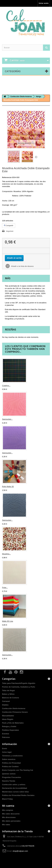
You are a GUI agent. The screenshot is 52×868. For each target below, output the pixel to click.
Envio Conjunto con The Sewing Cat (18, 770)
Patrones (6, 737)
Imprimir (10, 231)
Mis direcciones (9, 817)
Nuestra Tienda (9, 781)
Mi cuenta (8, 806)
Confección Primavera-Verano (15, 712)
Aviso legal (7, 752)
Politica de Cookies (10, 767)
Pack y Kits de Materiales (13, 723)
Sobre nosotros (9, 759)
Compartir (9, 225)
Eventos (6, 734)
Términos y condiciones (12, 756)
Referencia (7, 177)
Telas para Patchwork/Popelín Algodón (19, 683)
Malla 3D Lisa (8, 621)
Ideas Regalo (8, 719)
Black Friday (7, 799)
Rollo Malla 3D (8, 487)
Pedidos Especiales (10, 730)
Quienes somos (9, 774)
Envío (5, 749)
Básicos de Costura (10, 698)
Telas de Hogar (8, 690)
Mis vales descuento (11, 814)
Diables (5, 705)
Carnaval (6, 701)
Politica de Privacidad (11, 763)
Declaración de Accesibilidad (14, 788)
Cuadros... (6, 386)
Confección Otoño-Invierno (14, 708)
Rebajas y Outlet (9, 726)
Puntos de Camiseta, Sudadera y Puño (19, 687)
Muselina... (6, 554)
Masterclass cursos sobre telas (15, 792)
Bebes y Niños (8, 694)
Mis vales (6, 825)
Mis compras (8, 810)
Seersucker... (7, 419)
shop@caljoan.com (20, 851)
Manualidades (8, 716)
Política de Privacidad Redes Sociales (18, 795)
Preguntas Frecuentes (12, 777)
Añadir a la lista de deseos (22, 266)
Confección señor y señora (14, 785)
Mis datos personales (11, 821)
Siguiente (36, 157)
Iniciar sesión (44, 3)
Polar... (5, 588)
